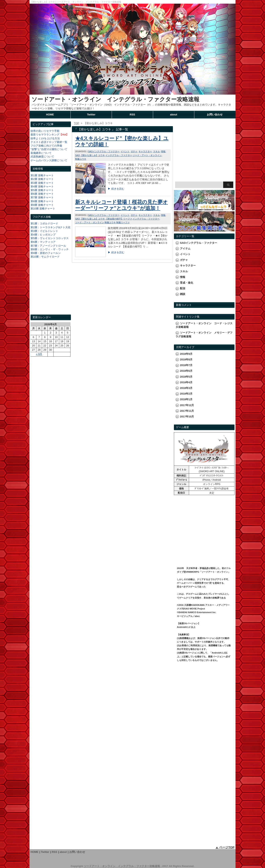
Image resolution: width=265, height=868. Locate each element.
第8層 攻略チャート (42, 201)
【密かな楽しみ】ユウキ (93, 155)
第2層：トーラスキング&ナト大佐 (50, 227)
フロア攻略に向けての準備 (46, 146)
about (174, 115)
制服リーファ (123, 222)
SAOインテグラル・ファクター (104, 151)
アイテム (185, 249)
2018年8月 (186, 360)
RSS (132, 115)
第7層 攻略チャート (42, 197)
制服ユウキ (81, 159)
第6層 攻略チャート (42, 194)
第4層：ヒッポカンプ (43, 235)
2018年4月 (186, 382)
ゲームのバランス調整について (49, 160)
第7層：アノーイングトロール (48, 246)
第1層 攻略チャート (42, 175)
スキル (156, 151)
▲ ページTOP (225, 847)
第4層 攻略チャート (42, 186)
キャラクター (145, 151)
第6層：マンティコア (43, 242)
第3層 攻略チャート (42, 183)
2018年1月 (186, 399)
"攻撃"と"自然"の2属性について (49, 149)
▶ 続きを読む (116, 189)
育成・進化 (187, 283)
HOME (50, 115)
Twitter (91, 115)
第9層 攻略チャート (42, 205)
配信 (183, 288)
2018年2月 (186, 394)
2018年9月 (186, 354)
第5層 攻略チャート (42, 190)
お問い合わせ (215, 115)
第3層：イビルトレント (44, 231)
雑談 (183, 294)
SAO (77, 155)
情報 (163, 151)
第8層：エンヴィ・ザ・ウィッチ (50, 249)
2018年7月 (186, 365)
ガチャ (134, 151)
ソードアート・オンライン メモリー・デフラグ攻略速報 (204, 334)
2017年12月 (187, 405)
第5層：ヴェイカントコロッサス (50, 238)
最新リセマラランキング (45, 135)
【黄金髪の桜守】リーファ (119, 219)
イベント (125, 151)
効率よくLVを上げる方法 (45, 138)
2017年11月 (187, 411)
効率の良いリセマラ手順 (45, 131)
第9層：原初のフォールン (46, 253)
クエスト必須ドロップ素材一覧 (49, 142)
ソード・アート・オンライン (147, 155)
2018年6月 (186, 371)
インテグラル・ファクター (119, 155)
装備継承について (41, 153)
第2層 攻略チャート (42, 179)
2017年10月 (187, 417)
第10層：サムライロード (45, 257)
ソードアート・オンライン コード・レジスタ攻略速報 (204, 325)
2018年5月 (186, 377)
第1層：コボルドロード (44, 223)
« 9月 (39, 354)
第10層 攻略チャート (43, 209)
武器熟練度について (42, 157)
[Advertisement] (51, 290)
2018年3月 (186, 388)
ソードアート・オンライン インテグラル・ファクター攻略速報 (115, 99)
